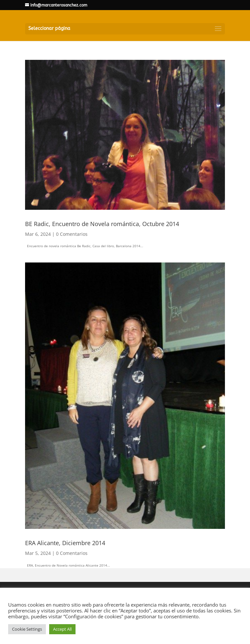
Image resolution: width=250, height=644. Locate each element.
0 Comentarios (72, 234)
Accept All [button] (62, 629)
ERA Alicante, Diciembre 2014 (65, 543)
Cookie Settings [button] (27, 629)
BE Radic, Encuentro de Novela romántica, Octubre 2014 (102, 224)
